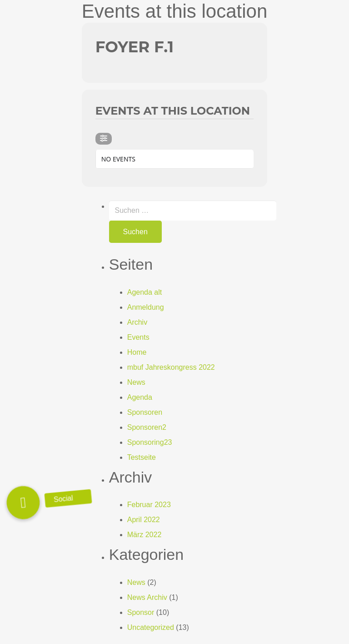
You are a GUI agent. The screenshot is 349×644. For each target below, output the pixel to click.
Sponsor (141, 612)
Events (138, 337)
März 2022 (145, 535)
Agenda (140, 397)
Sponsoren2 (147, 427)
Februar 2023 (149, 505)
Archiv (137, 322)
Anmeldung (146, 307)
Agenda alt (145, 292)
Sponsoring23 (150, 442)
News (136, 382)
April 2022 (144, 520)
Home (137, 352)
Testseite (142, 457)
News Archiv (147, 597)
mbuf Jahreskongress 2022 (171, 367)
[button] (23, 503)
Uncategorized (151, 627)
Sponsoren (145, 412)
